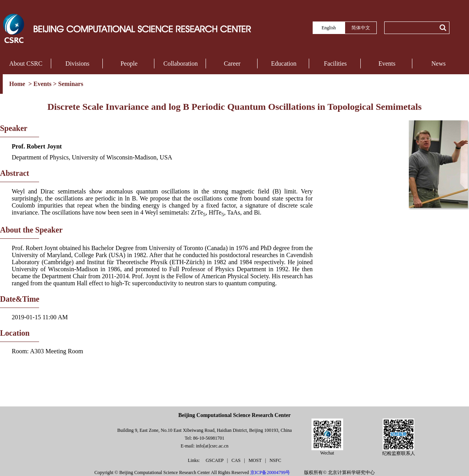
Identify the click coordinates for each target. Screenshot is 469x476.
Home (18, 84)
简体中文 (361, 28)
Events (387, 64)
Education (284, 64)
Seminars (71, 84)
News (439, 64)
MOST (256, 460)
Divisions (77, 64)
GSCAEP (215, 460)
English (329, 28)
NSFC (275, 460)
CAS (236, 460)
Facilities (336, 64)
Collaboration (181, 64)
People (129, 64)
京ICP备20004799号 (270, 472)
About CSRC (26, 64)
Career (232, 64)
